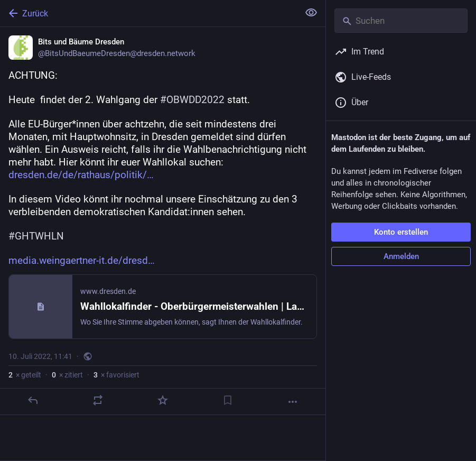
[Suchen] (401, 21)
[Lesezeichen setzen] (228, 400)
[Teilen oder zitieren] (98, 400)
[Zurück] (148, 13)
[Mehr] (293, 402)
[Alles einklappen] (311, 13)
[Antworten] (33, 400)
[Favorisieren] (163, 400)
